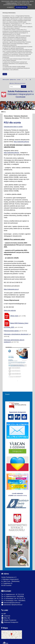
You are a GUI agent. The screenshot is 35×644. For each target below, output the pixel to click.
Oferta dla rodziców (10, 311)
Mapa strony (13, 80)
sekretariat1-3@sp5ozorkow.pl (12, 605)
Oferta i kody (11, 316)
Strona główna (6, 80)
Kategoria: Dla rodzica (12, 118)
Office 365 (6, 618)
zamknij (5, 74)
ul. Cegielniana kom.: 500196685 (13, 596)
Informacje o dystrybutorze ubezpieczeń (16, 334)
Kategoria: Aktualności (21, 116)
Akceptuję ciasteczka (21, 7)
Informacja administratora (20, 83)
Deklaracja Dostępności (10, 622)
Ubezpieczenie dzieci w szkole (13, 127)
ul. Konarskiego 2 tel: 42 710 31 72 (13, 599)
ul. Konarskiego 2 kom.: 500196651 (13, 601)
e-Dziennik (6, 616)
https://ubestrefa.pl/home (21, 142)
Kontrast (12, 83)
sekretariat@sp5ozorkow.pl (11, 603)
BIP (4, 614)
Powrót (7, 394)
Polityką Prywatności (12, 3)
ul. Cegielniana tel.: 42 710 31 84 (13, 594)
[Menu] (17, 112)
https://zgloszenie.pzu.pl (11, 289)
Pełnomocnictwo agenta (11, 331)
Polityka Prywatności (9, 620)
